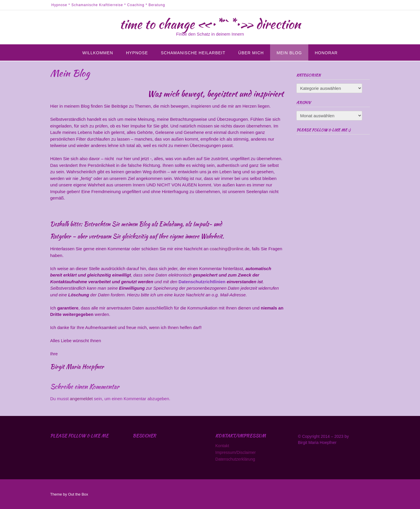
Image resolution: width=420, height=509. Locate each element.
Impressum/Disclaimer (235, 452)
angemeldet (81, 399)
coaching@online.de (230, 249)
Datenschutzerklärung (235, 459)
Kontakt (222, 446)
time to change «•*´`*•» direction (210, 24)
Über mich (251, 53)
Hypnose (137, 53)
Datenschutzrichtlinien (203, 282)
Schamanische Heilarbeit (193, 53)
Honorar (326, 53)
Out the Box (78, 494)
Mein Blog (289, 53)
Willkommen (98, 53)
